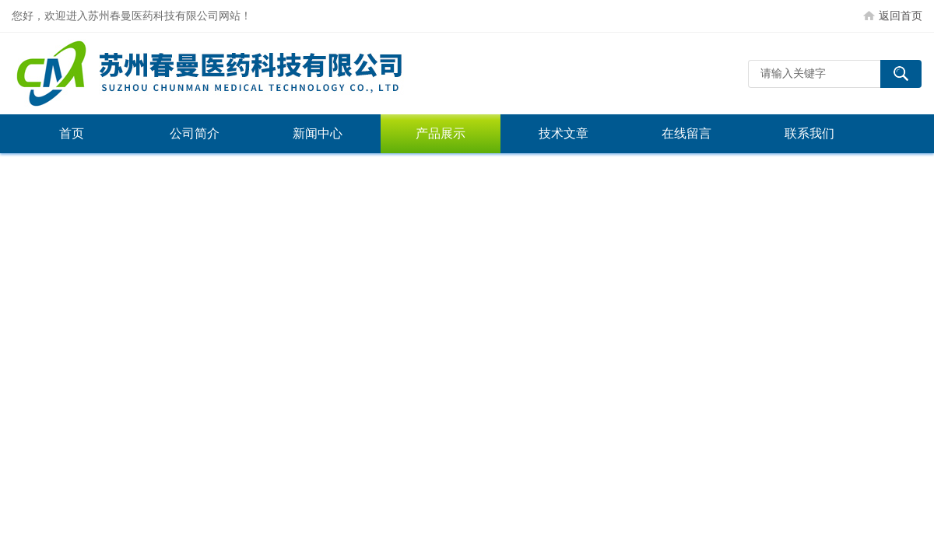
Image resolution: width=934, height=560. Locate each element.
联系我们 (809, 133)
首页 (72, 133)
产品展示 (441, 133)
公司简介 (195, 133)
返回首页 (901, 16)
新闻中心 (318, 133)
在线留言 (686, 133)
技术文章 (564, 133)
